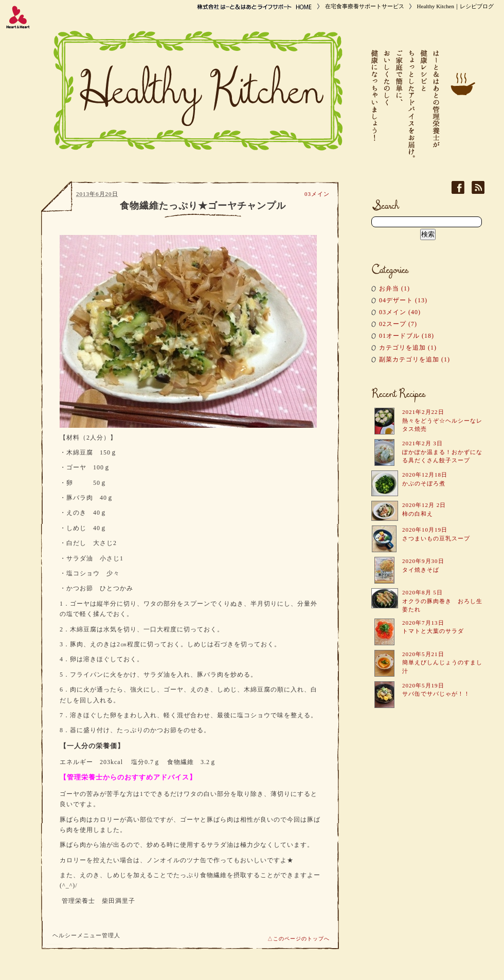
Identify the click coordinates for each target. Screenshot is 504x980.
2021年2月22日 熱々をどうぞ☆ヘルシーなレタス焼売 (442, 420)
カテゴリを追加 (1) (408, 348)
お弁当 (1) (394, 288)
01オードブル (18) (407, 336)
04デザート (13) (403, 300)
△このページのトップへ (299, 939)
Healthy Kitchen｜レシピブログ (455, 6)
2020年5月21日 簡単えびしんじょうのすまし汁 (442, 663)
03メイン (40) (400, 312)
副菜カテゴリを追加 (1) (415, 359)
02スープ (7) (398, 324)
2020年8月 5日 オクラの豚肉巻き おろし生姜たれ (442, 601)
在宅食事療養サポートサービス (365, 6)
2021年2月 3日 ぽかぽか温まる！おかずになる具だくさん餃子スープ (442, 452)
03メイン (317, 194)
